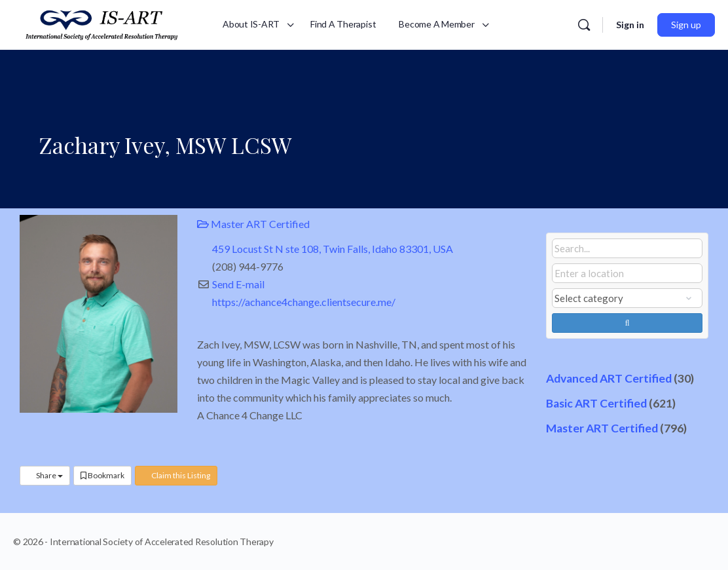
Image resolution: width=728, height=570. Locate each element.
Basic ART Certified (596, 403)
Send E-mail (238, 284)
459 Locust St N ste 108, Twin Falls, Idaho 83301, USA (333, 249)
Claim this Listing (176, 475)
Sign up (686, 25)
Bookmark (102, 475)
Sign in (630, 25)
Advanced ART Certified (609, 378)
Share (45, 475)
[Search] (584, 25)
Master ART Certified (253, 224)
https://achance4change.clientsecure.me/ (304, 302)
